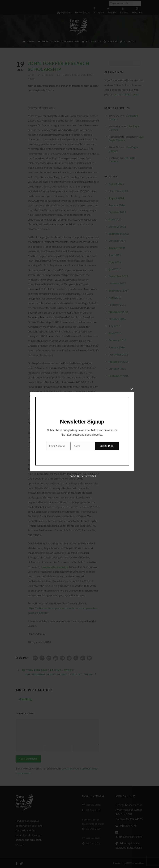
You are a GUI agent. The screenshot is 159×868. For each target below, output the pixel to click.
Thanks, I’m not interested (82, 476)
